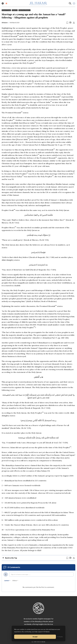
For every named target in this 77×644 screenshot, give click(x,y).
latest (7, 581)
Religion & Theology (6, 10)
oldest (15, 581)
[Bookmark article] (67, 23)
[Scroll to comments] (70, 23)
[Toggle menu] (3, 3)
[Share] (74, 23)
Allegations (15, 10)
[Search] (70, 3)
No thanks (60, 637)
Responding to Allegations (24, 10)
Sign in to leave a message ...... (21, 574)
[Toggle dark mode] (6, 3)
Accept (35, 637)
